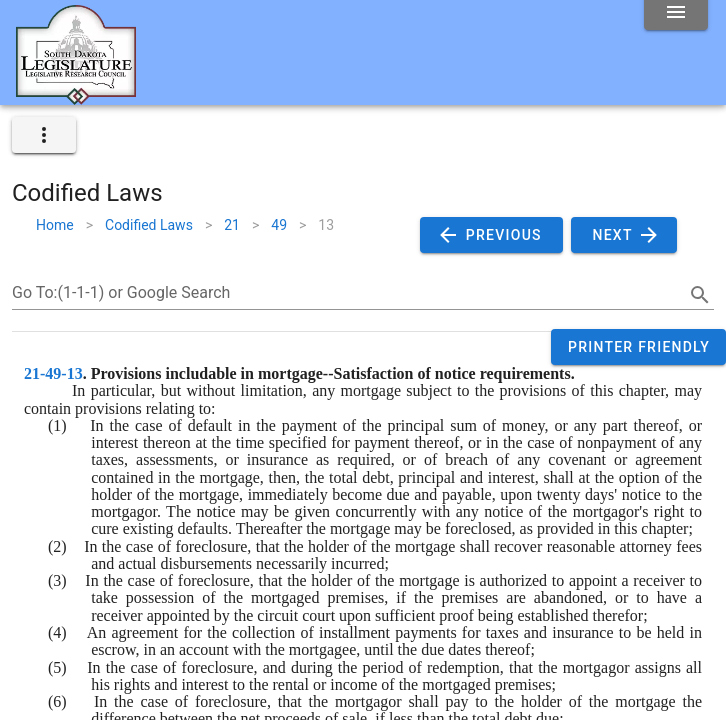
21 (232, 225)
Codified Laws (149, 225)
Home (55, 225)
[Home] (76, 97)
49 (279, 225)
